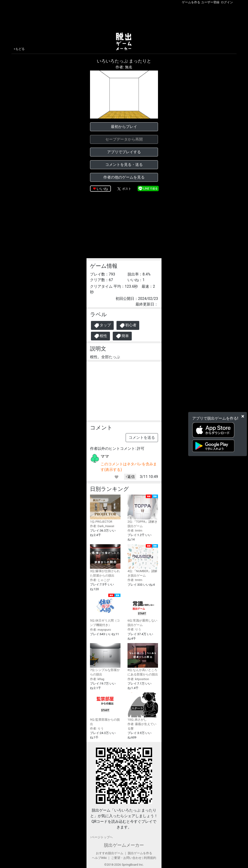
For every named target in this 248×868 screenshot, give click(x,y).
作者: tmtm (135, 531)
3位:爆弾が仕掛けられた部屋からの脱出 (105, 561)
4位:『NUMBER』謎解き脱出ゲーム (143, 561)
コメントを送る (142, 438)
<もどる (19, 49)
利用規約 (150, 858)
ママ (105, 456)
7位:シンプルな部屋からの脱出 (105, 660)
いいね (102, 189)
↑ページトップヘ (101, 837)
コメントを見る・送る (124, 165)
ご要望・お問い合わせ (126, 858)
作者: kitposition (138, 679)
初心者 (128, 326)
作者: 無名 (124, 67)
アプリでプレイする (124, 152)
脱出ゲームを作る (140, 853)
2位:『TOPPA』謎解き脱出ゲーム (143, 511)
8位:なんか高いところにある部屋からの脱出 (143, 660)
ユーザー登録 (210, 2)
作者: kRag (97, 679)
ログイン (227, 2)
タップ (102, 326)
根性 (100, 336)
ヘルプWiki (99, 858)
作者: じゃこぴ (100, 580)
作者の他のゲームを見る (124, 177)
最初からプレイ (124, 127)
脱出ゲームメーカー (124, 845)
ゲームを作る (191, 2)
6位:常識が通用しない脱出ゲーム (143, 610)
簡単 (122, 336)
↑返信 (130, 477)
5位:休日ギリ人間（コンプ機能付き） (105, 610)
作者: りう (134, 629)
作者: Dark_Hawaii (102, 526)
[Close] (243, 416)
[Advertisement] (124, 17)
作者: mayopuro (100, 630)
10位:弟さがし (143, 707)
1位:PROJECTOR (105, 509)
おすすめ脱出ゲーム (110, 853)
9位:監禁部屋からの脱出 (105, 709)
